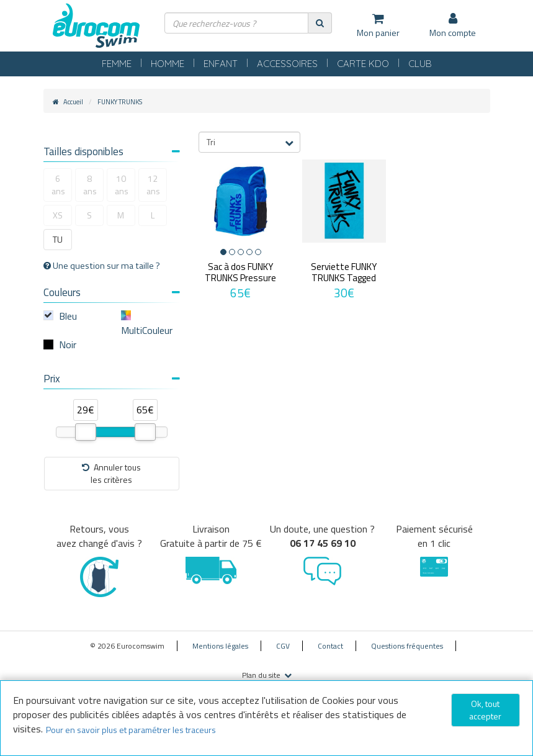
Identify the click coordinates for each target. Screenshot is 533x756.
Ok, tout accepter (485, 710)
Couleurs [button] (112, 292)
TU (58, 239)
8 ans (90, 185)
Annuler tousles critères (111, 473)
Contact (330, 646)
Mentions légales (220, 646)
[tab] (112, 153)
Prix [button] (112, 379)
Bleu (68, 316)
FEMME (117, 64)
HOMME (168, 64)
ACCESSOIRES (287, 64)
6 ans (58, 185)
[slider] (86, 432)
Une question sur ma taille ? (102, 266)
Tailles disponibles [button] (112, 151)
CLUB (420, 64)
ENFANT (221, 64)
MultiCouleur (147, 330)
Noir (68, 344)
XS (58, 215)
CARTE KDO (363, 64)
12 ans (153, 185)
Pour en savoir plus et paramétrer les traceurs (131, 730)
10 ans (122, 185)
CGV (283, 646)
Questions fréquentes (407, 646)
